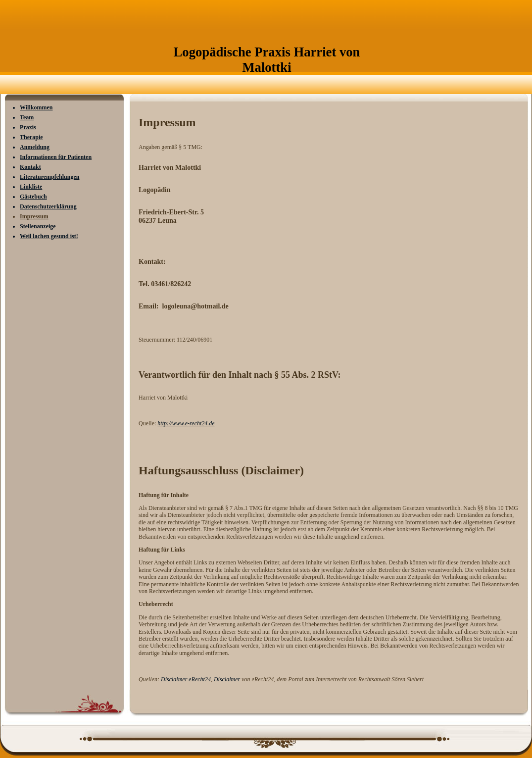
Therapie (31, 137)
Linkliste (31, 187)
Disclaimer (227, 679)
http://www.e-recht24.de (186, 423)
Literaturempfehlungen (49, 177)
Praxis (28, 127)
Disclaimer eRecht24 (186, 679)
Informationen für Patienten (56, 157)
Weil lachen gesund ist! (49, 236)
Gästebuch (33, 197)
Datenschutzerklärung (48, 206)
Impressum (34, 216)
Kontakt (30, 167)
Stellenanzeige (38, 226)
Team (27, 117)
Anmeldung (35, 147)
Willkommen (36, 107)
